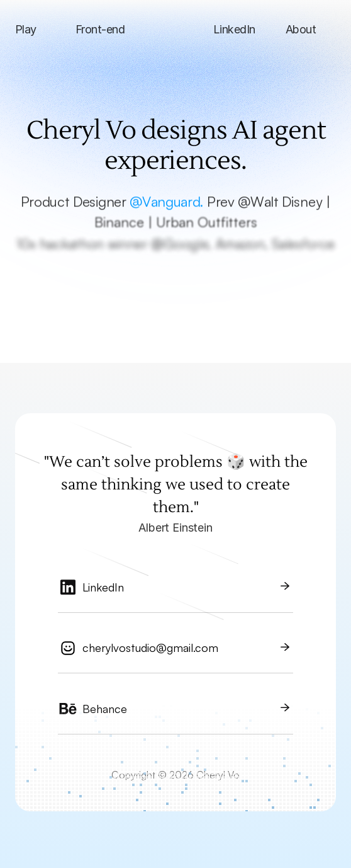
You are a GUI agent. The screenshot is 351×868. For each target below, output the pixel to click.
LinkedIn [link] (103, 587)
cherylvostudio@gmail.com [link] (150, 648)
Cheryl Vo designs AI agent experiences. (178, 146)
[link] (175, 592)
